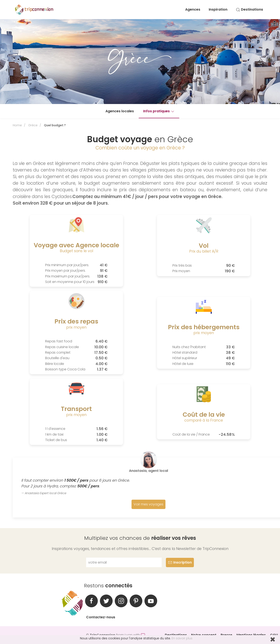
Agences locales (120, 111)
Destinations (249, 9)
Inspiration (218, 9)
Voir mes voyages (148, 504)
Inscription (180, 562)
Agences (193, 9)
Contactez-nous (101, 617)
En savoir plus (182, 638)
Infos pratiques (159, 111)
